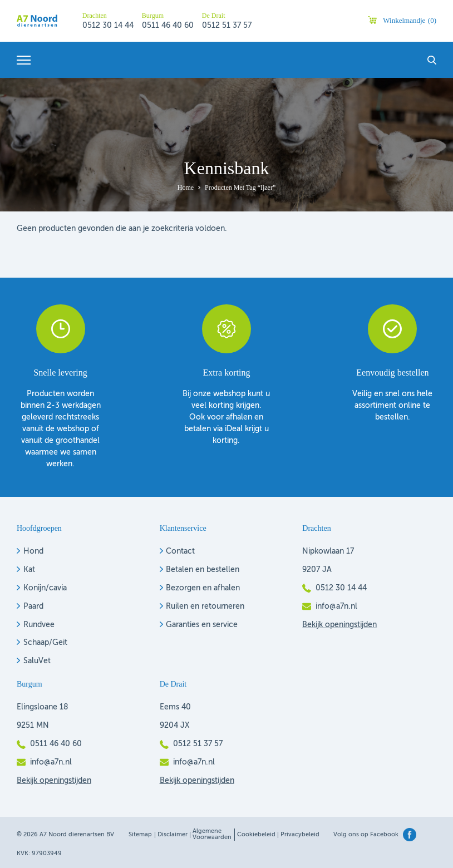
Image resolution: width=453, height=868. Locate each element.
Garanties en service (202, 625)
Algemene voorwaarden (212, 835)
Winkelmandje (410, 20)
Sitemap (140, 835)
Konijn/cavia (45, 588)
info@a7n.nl (336, 606)
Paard (33, 606)
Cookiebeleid (256, 835)
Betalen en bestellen (203, 570)
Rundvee (39, 625)
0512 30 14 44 (108, 26)
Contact (180, 551)
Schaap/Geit (45, 643)
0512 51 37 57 (227, 26)
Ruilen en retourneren (205, 606)
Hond (33, 551)
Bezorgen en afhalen (203, 588)
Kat (29, 570)
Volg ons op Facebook (366, 835)
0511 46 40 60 (168, 26)
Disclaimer (173, 835)
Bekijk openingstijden (339, 625)
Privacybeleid (300, 835)
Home (186, 188)
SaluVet (37, 661)
